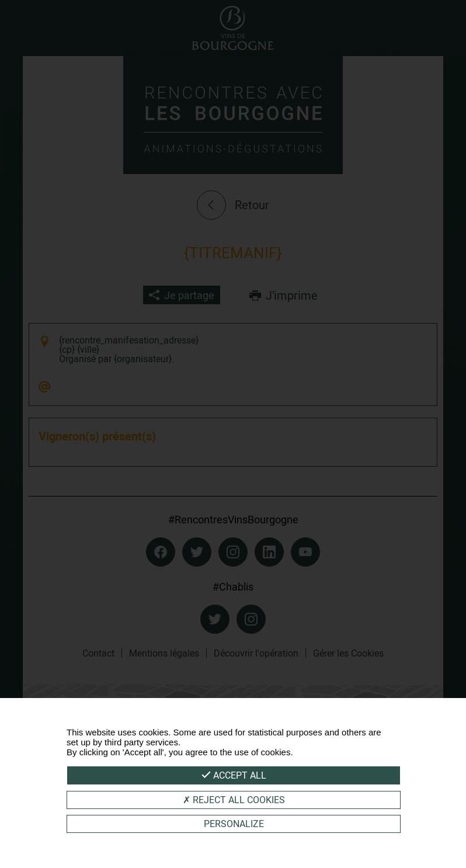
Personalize (234, 824)
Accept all (234, 775)
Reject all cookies (234, 800)
